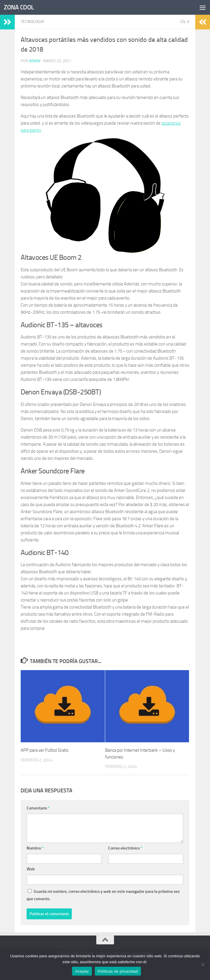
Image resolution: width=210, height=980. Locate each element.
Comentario (38, 808)
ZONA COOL (19, 7)
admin (35, 61)
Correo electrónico (125, 848)
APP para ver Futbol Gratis (45, 750)
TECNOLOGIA (32, 22)
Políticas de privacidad (118, 971)
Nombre (35, 848)
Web (31, 869)
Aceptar (82, 971)
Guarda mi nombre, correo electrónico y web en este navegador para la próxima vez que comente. (103, 895)
